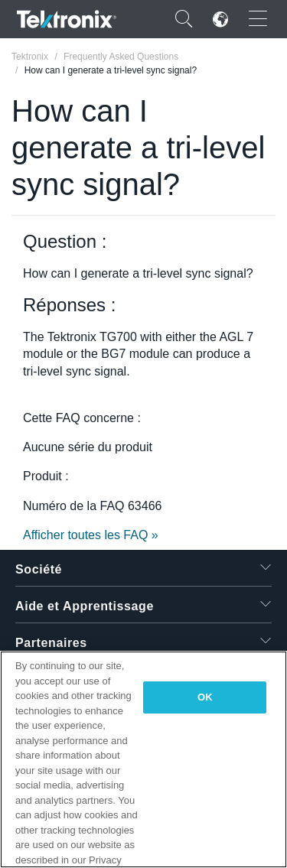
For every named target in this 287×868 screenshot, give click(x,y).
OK (205, 697)
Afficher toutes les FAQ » (91, 535)
